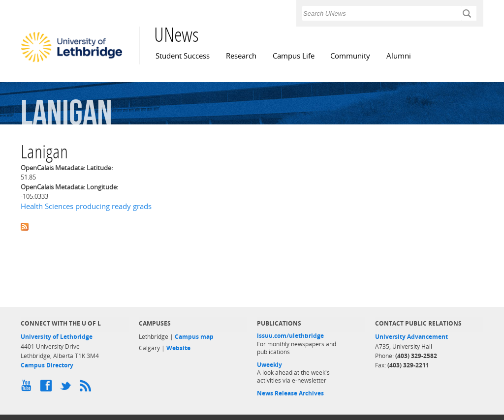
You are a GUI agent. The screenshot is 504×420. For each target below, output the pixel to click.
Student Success (183, 56)
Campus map (194, 337)
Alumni (399, 56)
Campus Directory (47, 365)
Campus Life (294, 56)
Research (241, 56)
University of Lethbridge (57, 337)
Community (350, 56)
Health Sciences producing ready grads (86, 206)
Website (178, 348)
